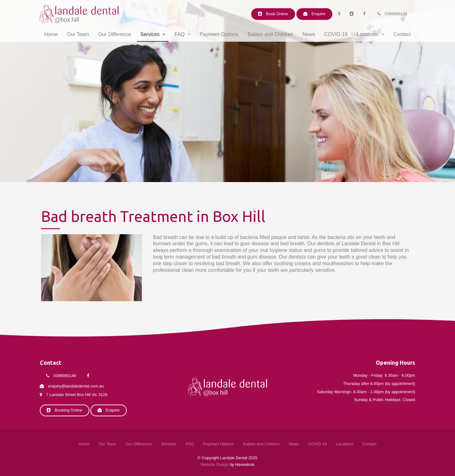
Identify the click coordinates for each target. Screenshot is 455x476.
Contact (402, 34)
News (309, 34)
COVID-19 (336, 34)
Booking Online (68, 410)
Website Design (215, 464)
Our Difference (115, 34)
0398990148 (396, 14)
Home (51, 34)
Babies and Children (270, 34)
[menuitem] (84, 444)
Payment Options (219, 34)
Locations (368, 34)
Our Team (78, 34)
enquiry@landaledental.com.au (76, 386)
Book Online (277, 14)
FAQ (180, 34)
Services (150, 34)
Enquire (318, 14)
